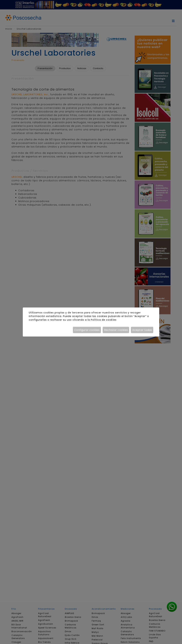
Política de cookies (104, 320)
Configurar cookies (87, 330)
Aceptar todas (142, 330)
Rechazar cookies (116, 330)
